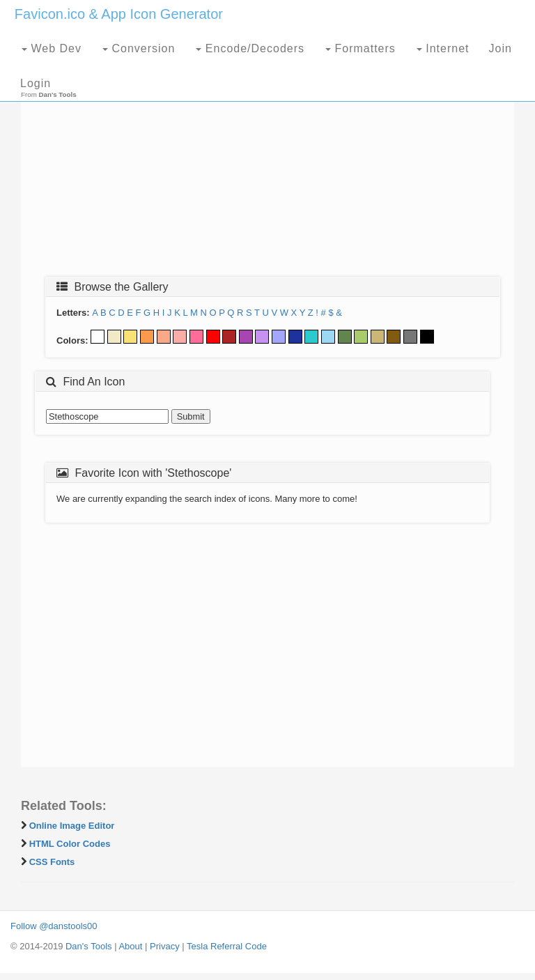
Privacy (165, 946)
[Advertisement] (267, 165)
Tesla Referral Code (227, 946)
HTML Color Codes (70, 844)
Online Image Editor (72, 826)
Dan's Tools (89, 946)
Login (36, 83)
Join (501, 48)
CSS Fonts (52, 862)
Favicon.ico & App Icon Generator (119, 14)
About (130, 946)
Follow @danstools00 (54, 926)
